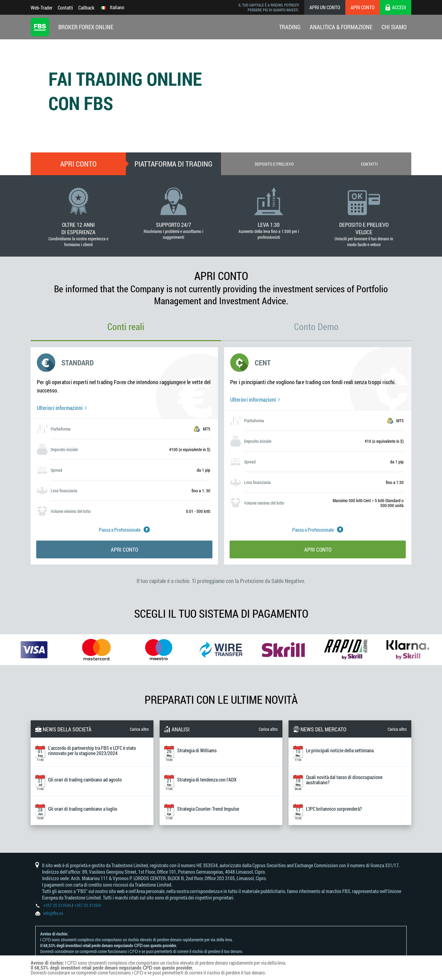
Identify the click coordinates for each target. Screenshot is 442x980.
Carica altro (139, 729)
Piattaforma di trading (173, 164)
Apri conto (363, 7)
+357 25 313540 (57, 905)
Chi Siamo (394, 27)
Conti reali (126, 327)
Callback (86, 8)
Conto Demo (316, 327)
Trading (290, 27)
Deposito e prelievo (274, 164)
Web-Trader (42, 8)
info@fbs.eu (53, 913)
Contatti (65, 8)
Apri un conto (325, 7)
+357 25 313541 (88, 905)
